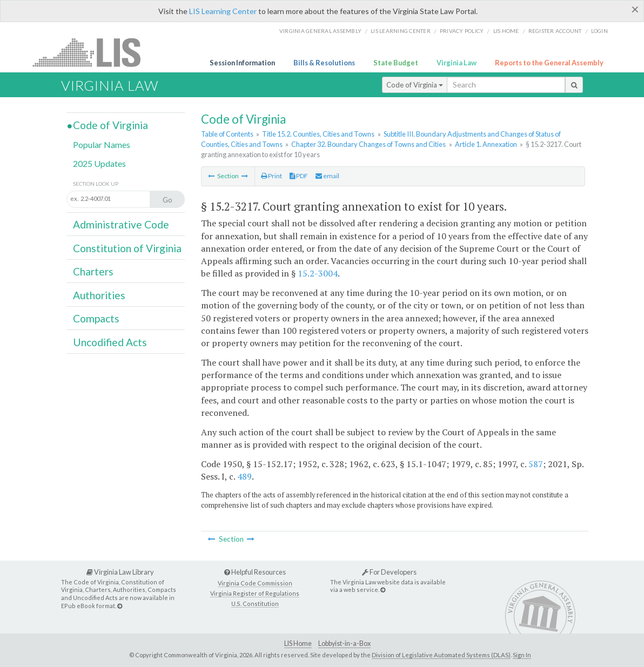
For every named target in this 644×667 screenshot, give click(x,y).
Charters (93, 271)
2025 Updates (99, 163)
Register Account (555, 31)
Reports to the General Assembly (549, 63)
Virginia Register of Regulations (255, 593)
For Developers (389, 572)
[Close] (635, 9)
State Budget (396, 63)
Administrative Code (121, 224)
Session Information (242, 63)
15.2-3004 (318, 273)
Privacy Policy (462, 31)
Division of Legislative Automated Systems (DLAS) (441, 655)
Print (271, 176)
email (327, 176)
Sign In (522, 655)
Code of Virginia (415, 85)
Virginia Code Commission (255, 583)
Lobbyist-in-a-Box (344, 644)
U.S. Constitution (255, 604)
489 (244, 476)
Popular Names (102, 144)
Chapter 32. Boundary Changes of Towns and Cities (368, 144)
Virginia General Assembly (320, 31)
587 (536, 464)
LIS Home (298, 644)
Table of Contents (227, 134)
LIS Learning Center (223, 11)
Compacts (96, 318)
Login (599, 31)
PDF (299, 176)
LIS (93, 52)
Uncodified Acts (110, 342)
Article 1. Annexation (486, 144)
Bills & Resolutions (324, 63)
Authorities (99, 295)
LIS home (506, 31)
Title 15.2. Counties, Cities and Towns (318, 134)
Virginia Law (457, 63)
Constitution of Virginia (127, 248)
